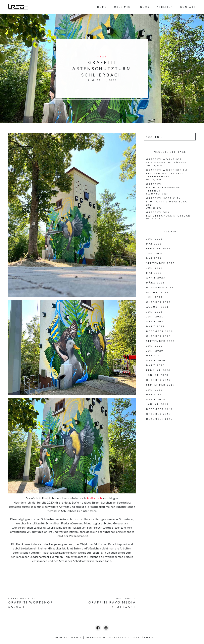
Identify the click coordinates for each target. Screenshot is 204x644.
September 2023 (160, 263)
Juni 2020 (155, 351)
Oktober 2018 (159, 414)
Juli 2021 (155, 312)
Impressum (96, 637)
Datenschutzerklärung (131, 637)
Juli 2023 (155, 268)
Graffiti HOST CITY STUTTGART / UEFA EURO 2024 (167, 201)
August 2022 (157, 292)
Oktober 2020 (159, 336)
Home (102, 7)
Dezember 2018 (160, 409)
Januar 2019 (157, 404)
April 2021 (156, 322)
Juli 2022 (155, 297)
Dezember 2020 (160, 331)
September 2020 (160, 341)
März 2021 (155, 326)
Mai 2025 (154, 244)
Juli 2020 (155, 346)
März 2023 (155, 283)
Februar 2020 (158, 370)
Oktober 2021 (159, 302)
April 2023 (156, 278)
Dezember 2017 (160, 419)
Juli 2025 (155, 239)
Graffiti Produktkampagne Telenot (163, 187)
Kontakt (188, 7)
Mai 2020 (154, 355)
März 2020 (155, 365)
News (145, 7)
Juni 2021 (155, 317)
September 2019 (160, 385)
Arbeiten (165, 7)
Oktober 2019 (159, 380)
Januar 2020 (157, 375)
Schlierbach (94, 498)
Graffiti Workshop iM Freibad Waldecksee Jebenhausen (167, 173)
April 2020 (156, 360)
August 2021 (157, 307)
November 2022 (160, 287)
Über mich (124, 7)
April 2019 (156, 399)
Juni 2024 (155, 253)
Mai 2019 (154, 394)
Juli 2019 (155, 390)
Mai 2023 (154, 273)
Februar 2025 (158, 248)
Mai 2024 (154, 258)
